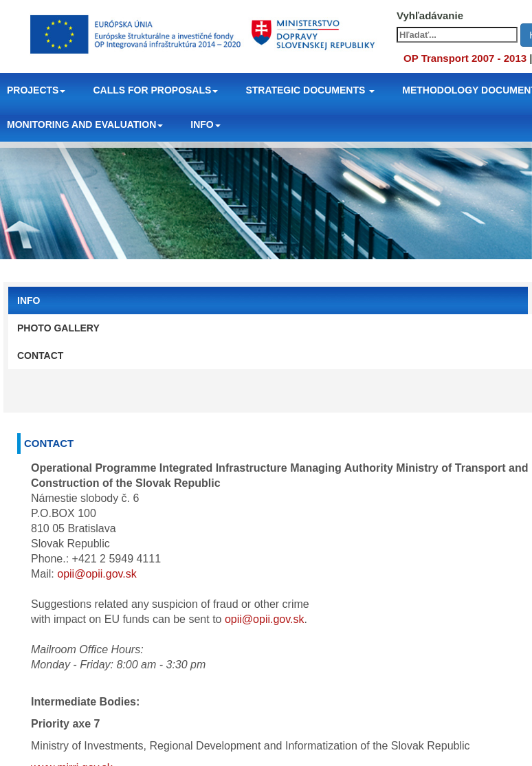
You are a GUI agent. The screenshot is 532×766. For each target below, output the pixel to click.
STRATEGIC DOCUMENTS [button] (310, 90)
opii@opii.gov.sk (97, 574)
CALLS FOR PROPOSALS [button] (155, 90)
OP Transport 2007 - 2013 (465, 58)
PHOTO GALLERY (58, 328)
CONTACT (40, 355)
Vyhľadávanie (430, 15)
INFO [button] (205, 124)
